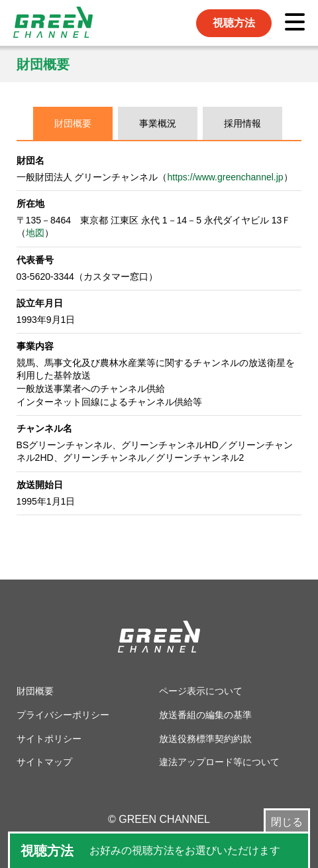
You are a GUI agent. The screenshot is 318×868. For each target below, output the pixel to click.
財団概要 (73, 123)
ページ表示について (201, 691)
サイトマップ (44, 762)
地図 (35, 233)
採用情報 (242, 123)
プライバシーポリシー (63, 715)
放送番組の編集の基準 (205, 715)
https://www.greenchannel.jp (226, 177)
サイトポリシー (49, 739)
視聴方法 (234, 23)
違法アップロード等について (219, 762)
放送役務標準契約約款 (205, 739)
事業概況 (158, 123)
